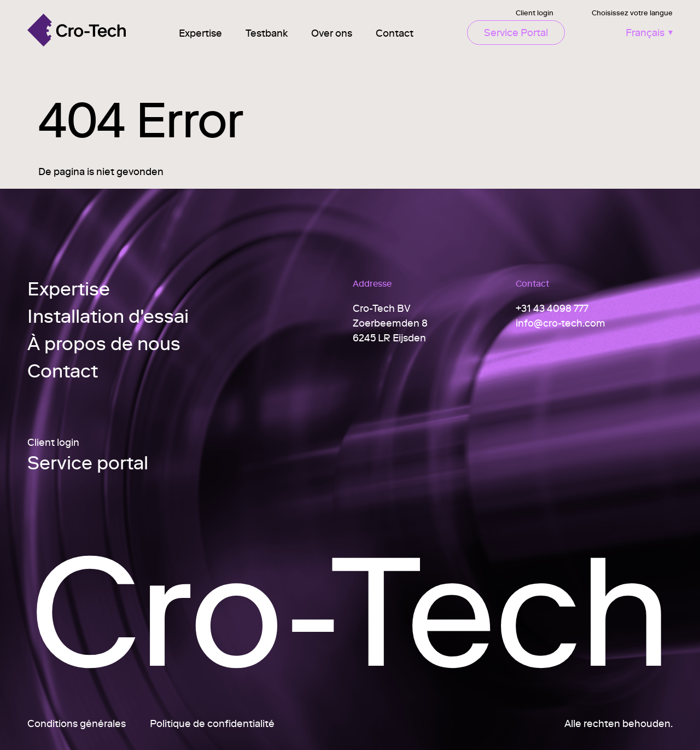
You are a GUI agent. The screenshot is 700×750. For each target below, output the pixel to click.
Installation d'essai (108, 316)
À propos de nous (104, 343)
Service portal (88, 464)
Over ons (332, 33)
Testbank (267, 33)
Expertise (200, 33)
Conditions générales (77, 723)
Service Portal (516, 33)
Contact (395, 33)
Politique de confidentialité (212, 723)
